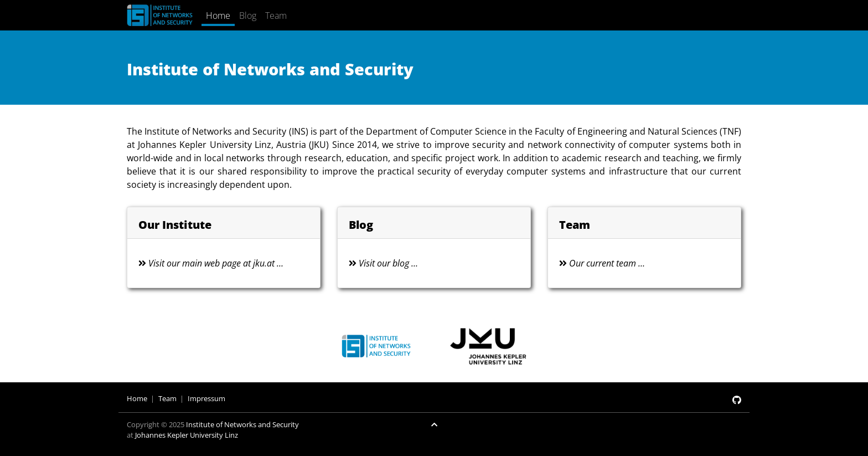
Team (276, 16)
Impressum (206, 398)
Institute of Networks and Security (242, 424)
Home (218, 16)
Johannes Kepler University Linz (187, 435)
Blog (248, 16)
